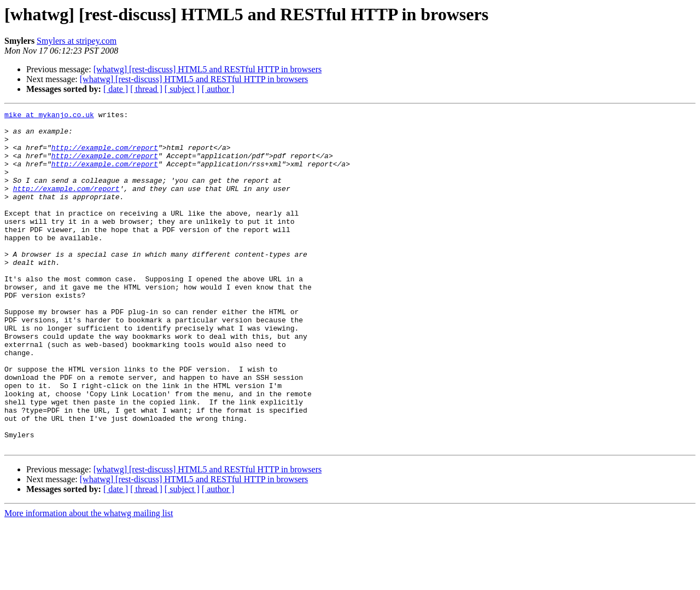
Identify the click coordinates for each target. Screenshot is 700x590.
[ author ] (218, 89)
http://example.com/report (105, 155)
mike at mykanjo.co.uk (49, 116)
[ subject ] (182, 89)
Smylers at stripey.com (77, 41)
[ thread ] (146, 89)
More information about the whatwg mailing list (89, 580)
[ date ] (116, 89)
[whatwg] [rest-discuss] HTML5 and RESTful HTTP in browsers (208, 69)
